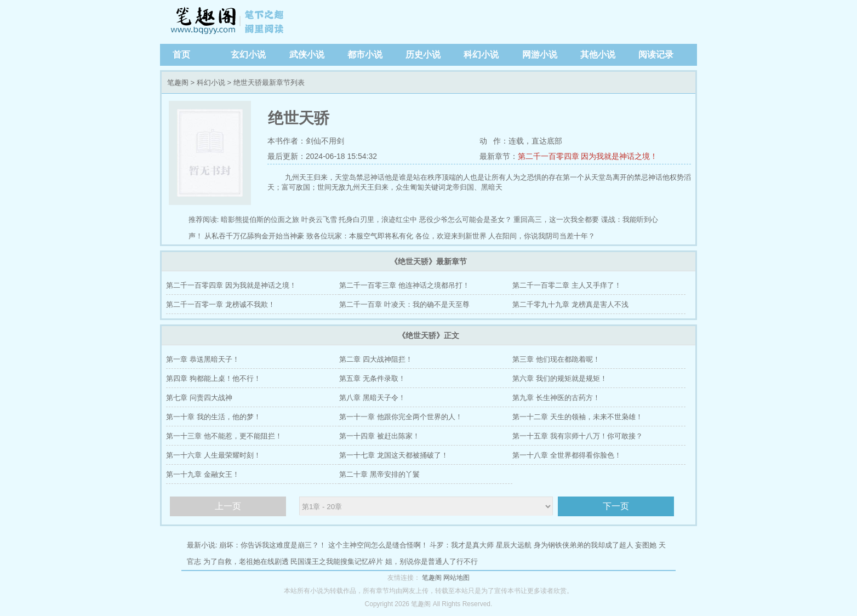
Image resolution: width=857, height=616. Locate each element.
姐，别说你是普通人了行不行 (432, 561)
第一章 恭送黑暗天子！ (203, 359)
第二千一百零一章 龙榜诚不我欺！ (221, 304)
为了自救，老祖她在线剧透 (246, 561)
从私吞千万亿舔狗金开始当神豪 (254, 236)
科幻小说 (481, 55)
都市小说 (365, 55)
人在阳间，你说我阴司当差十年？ (542, 236)
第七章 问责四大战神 (199, 398)
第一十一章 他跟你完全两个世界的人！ (401, 417)
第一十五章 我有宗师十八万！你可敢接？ (578, 436)
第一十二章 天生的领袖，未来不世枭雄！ (578, 417)
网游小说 (540, 55)
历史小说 (423, 55)
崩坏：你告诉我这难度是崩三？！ (273, 545)
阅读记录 (656, 55)
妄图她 (646, 545)
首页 (181, 55)
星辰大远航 (514, 545)
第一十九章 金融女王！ (203, 474)
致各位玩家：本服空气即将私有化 (360, 236)
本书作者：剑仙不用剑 (306, 141)
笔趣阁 (228, 22)
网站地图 (456, 578)
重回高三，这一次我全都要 (556, 219)
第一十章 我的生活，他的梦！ (213, 417)
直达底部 (547, 141)
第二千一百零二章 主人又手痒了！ (567, 285)
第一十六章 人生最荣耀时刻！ (213, 455)
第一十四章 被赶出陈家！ (379, 436)
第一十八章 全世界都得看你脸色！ (567, 455)
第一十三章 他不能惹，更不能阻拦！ (224, 436)
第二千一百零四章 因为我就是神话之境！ (588, 156)
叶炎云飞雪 (319, 219)
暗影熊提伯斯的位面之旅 (260, 219)
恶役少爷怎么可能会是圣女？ (465, 219)
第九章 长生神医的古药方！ (556, 398)
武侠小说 (307, 55)
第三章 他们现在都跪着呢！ (556, 359)
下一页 (616, 506)
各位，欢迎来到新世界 (451, 236)
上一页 (228, 506)
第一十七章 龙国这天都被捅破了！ (394, 455)
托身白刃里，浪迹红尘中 (378, 219)
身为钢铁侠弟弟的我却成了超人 (584, 545)
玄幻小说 (248, 55)
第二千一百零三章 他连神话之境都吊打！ (404, 285)
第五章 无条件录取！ (372, 378)
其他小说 (598, 55)
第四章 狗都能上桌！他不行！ (213, 378)
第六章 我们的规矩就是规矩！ (560, 378)
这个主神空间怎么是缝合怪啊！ (378, 545)
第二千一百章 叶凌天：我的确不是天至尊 (404, 304)
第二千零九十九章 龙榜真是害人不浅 (570, 304)
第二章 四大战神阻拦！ (376, 359)
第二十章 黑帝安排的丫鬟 (379, 474)
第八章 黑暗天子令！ (372, 398)
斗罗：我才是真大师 (462, 545)
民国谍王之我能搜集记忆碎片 (337, 561)
